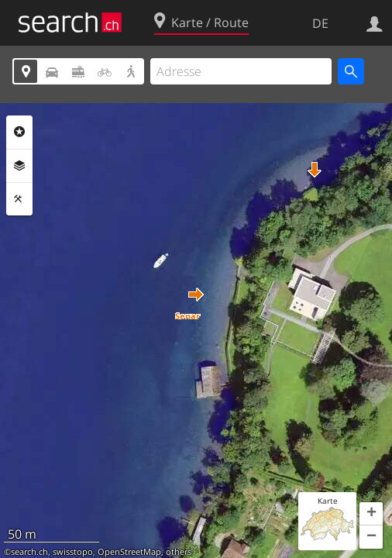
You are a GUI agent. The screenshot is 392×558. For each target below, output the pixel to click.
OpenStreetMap (129, 552)
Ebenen (19, 166)
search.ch (29, 552)
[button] (196, 294)
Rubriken (19, 132)
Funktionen (19, 199)
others (179, 552)
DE (320, 23)
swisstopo (73, 552)
